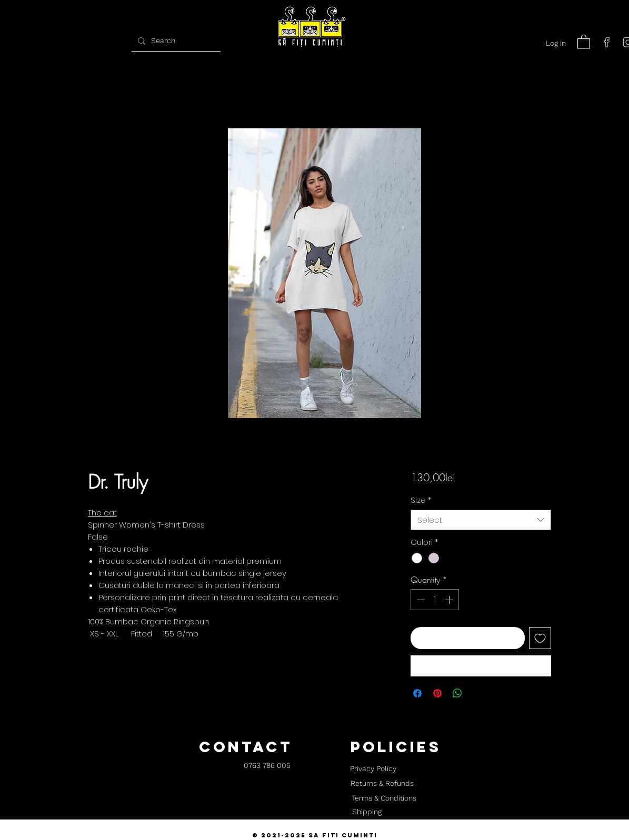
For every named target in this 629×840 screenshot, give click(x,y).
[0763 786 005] (267, 766)
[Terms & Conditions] (384, 798)
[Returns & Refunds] (382, 784)
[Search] (175, 41)
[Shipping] (367, 812)
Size (421, 500)
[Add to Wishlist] (540, 638)
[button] (584, 41)
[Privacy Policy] (373, 769)
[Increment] (450, 600)
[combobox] (481, 520)
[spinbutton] (435, 600)
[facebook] (607, 42)
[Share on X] (477, 693)
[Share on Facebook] (417, 693)
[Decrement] (420, 600)
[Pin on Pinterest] (437, 693)
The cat (102, 513)
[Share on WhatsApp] (457, 693)
